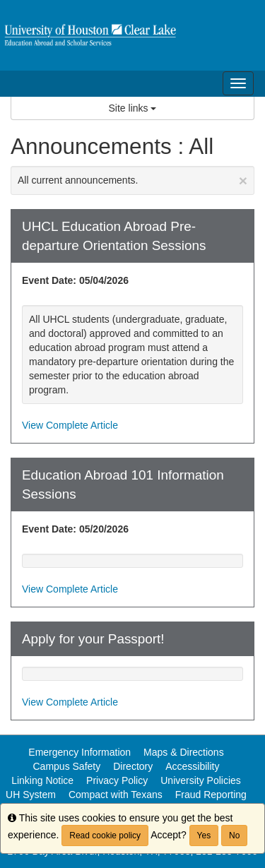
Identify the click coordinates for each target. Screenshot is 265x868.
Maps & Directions (184, 752)
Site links (133, 108)
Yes (204, 836)
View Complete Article (70, 425)
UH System (31, 795)
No (234, 836)
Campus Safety (67, 766)
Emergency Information (79, 752)
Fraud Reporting (211, 795)
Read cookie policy (105, 836)
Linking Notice (42, 780)
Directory (133, 766)
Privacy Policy (117, 780)
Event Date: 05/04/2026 (75, 280)
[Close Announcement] (243, 180)
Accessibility (192, 766)
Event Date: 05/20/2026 (75, 529)
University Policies (201, 780)
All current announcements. (132, 180)
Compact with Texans (116, 795)
